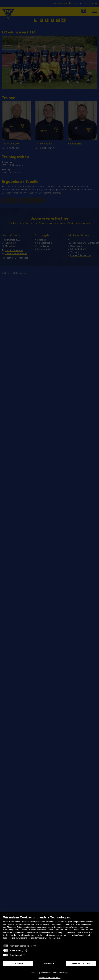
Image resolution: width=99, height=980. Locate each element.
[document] (49, 929)
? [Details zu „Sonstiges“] (24, 955)
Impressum (34, 973)
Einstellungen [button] (64, 973)
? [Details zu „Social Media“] (27, 950)
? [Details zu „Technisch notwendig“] (35, 946)
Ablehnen (18, 964)
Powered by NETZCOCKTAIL (49, 977)
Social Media (16, 950)
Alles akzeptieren (81, 964)
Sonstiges (14, 955)
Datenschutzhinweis (49, 973)
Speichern (49, 964)
